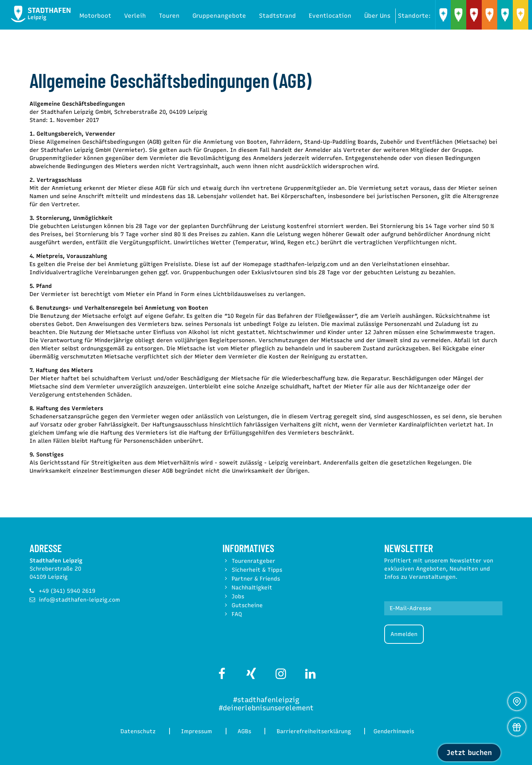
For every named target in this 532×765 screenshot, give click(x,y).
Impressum (196, 731)
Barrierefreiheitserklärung (317, 731)
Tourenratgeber (253, 561)
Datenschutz (135, 731)
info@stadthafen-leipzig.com (79, 600)
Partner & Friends (256, 579)
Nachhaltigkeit (252, 588)
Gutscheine (247, 605)
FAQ (237, 614)
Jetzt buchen (469, 753)
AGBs (245, 731)
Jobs (238, 596)
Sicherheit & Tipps (257, 570)
